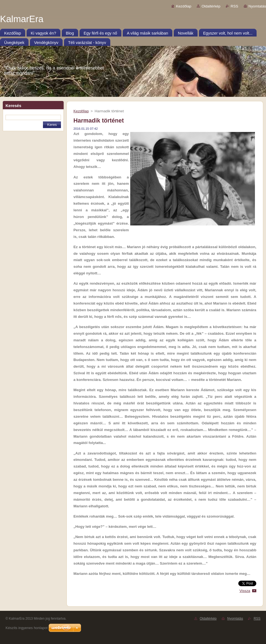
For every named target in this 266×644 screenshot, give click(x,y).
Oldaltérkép (211, 6)
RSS (234, 6)
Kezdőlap (184, 6)
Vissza (245, 591)
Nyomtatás (257, 6)
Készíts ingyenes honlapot (27, 628)
